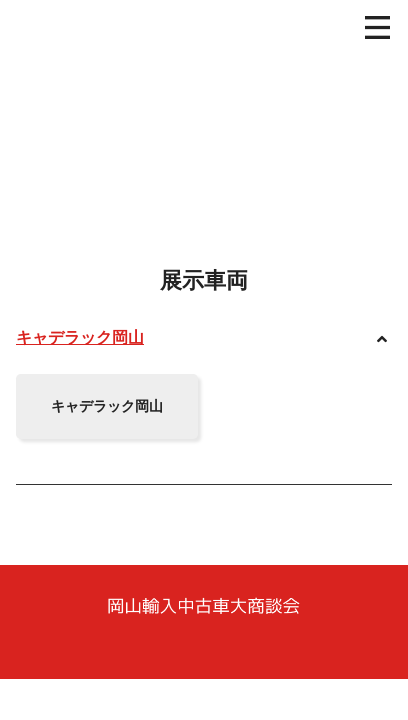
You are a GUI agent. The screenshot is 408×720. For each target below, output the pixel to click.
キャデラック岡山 (80, 337)
